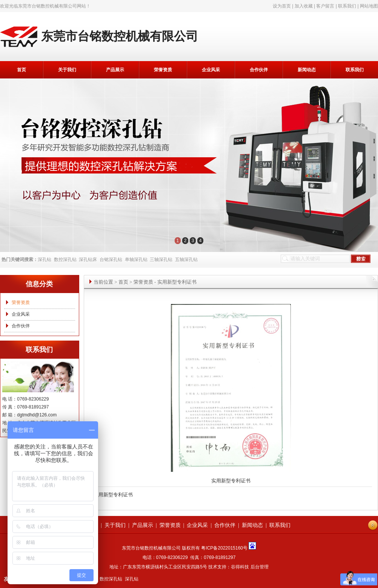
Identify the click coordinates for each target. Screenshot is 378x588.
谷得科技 (240, 567)
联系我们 (347, 6)
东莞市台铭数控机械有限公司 (48, 6)
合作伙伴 (259, 70)
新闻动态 (307, 70)
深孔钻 (45, 259)
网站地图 (369, 6)
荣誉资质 (163, 70)
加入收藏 (304, 6)
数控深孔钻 (65, 259)
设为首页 (282, 6)
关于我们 (67, 70)
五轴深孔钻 (186, 259)
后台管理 (260, 567)
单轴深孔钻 (136, 259)
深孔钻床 (88, 259)
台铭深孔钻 (111, 259)
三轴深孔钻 (161, 259)
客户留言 (325, 6)
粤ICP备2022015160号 (224, 548)
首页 (22, 70)
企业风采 (211, 70)
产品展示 (115, 70)
